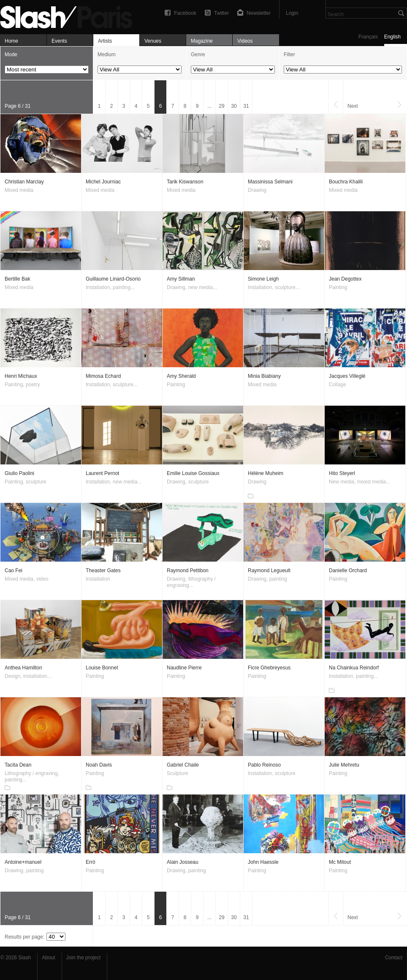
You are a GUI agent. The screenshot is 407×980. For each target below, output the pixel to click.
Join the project (83, 958)
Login (292, 13)
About (48, 958)
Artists (105, 41)
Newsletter (259, 13)
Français (368, 37)
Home (11, 41)
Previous (336, 97)
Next (353, 106)
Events (59, 41)
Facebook (185, 13)
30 (234, 106)
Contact (394, 958)
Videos (245, 41)
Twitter (221, 13)
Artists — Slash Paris (70, 16)
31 (246, 106)
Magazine (202, 41)
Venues (153, 41)
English (392, 37)
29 (221, 106)
